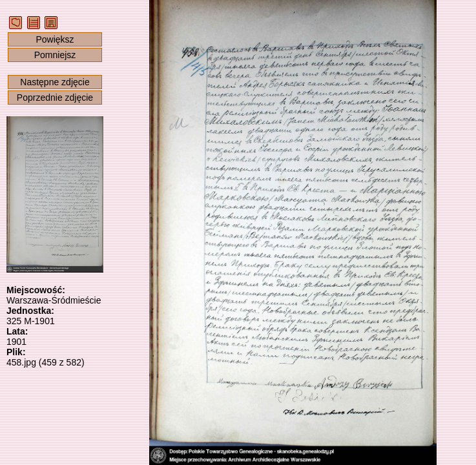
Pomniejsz (55, 55)
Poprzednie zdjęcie (55, 98)
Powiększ (55, 39)
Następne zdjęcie (55, 82)
